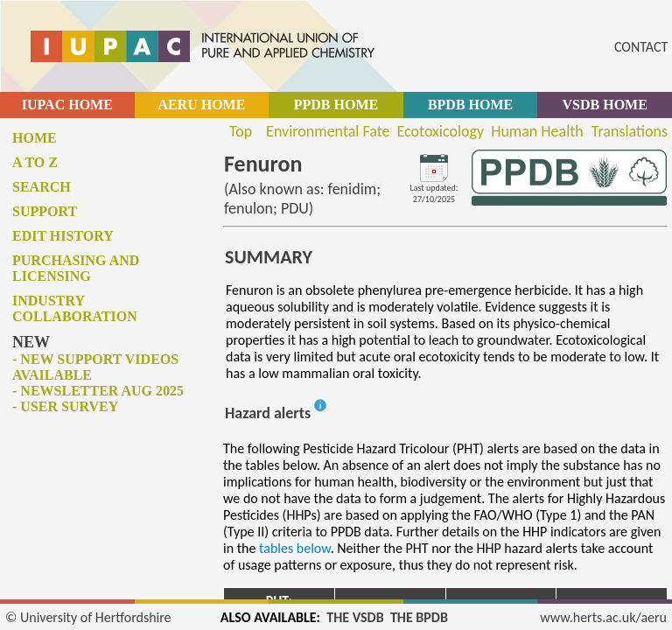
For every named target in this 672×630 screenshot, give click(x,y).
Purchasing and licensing (76, 268)
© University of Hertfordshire (88, 617)
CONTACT (641, 47)
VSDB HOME (605, 105)
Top (241, 131)
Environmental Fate (328, 131)
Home (35, 138)
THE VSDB (355, 617)
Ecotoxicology (441, 131)
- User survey (65, 406)
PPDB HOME (336, 105)
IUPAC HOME (67, 105)
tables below (295, 548)
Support (45, 211)
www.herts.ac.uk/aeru (603, 617)
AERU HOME (201, 105)
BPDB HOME (470, 105)
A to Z (35, 162)
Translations (630, 131)
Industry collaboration (75, 308)
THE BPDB (419, 617)
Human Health (537, 131)
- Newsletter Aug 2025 (98, 391)
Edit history (63, 236)
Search (42, 187)
